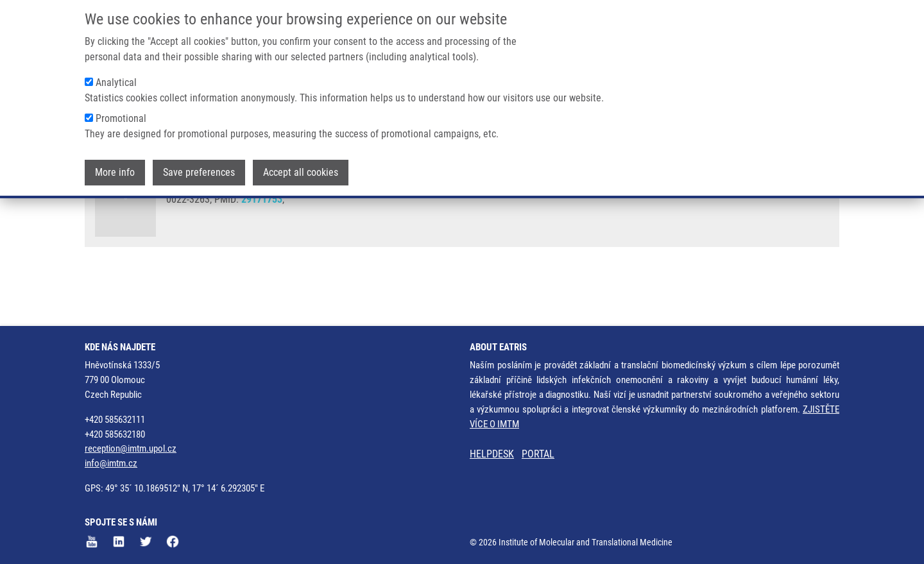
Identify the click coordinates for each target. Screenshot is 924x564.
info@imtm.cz (111, 463)
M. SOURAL (456, 211)
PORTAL (538, 454)
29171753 (262, 247)
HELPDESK (492, 454)
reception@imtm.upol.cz (131, 449)
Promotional (121, 115)
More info (115, 168)
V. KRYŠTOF (402, 211)
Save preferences (199, 168)
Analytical (116, 79)
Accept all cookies (301, 168)
